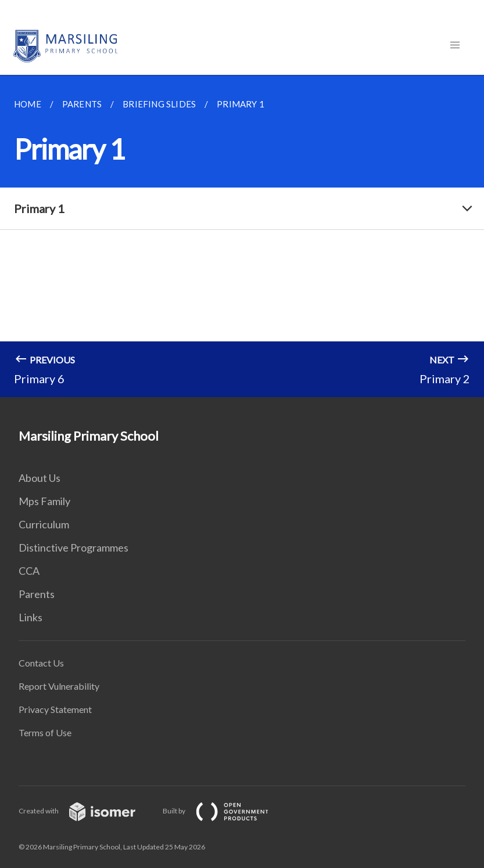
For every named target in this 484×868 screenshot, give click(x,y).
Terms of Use (45, 732)
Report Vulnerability (59, 686)
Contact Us (41, 663)
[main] (242, 236)
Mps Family (44, 501)
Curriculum (44, 524)
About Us (40, 478)
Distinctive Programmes (74, 548)
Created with (86, 811)
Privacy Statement (55, 709)
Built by (225, 811)
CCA (29, 571)
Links (31, 617)
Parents (37, 594)
